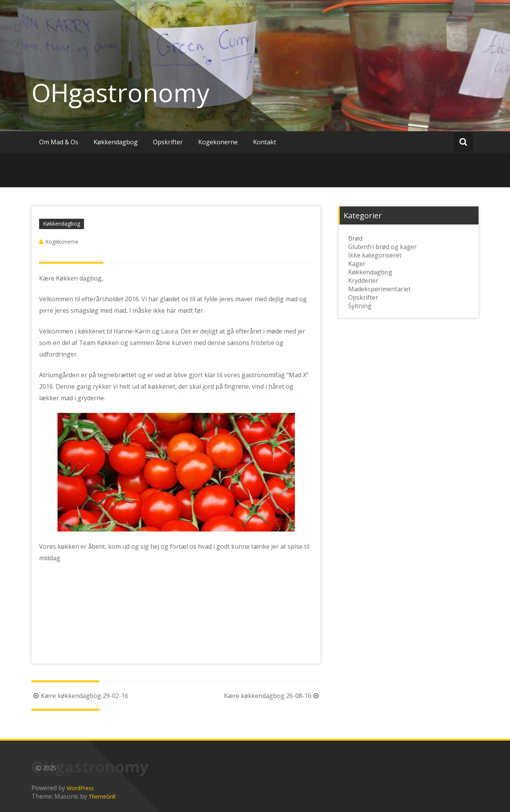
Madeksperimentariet (379, 289)
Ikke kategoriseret (375, 255)
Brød (355, 238)
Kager (357, 264)
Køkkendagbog (116, 142)
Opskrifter (168, 142)
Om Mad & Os (59, 142)
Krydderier (363, 281)
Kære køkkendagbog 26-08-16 (272, 696)
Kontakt (265, 142)
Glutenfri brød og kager (382, 247)
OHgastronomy (120, 92)
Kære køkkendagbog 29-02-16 (80, 696)
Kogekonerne (218, 142)
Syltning (360, 306)
